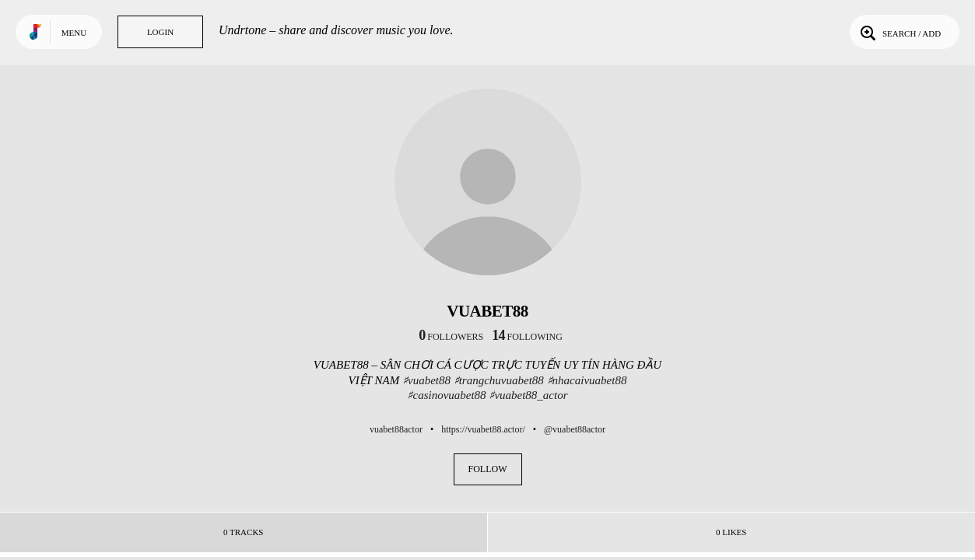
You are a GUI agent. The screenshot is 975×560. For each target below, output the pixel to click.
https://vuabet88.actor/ (483, 429)
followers (451, 337)
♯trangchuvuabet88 (499, 380)
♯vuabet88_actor (528, 395)
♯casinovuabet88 (446, 395)
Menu (74, 33)
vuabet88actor (396, 429)
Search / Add (899, 32)
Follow (488, 469)
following (527, 337)
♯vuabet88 (426, 380)
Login (160, 32)
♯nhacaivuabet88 (587, 380)
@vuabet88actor (575, 429)
